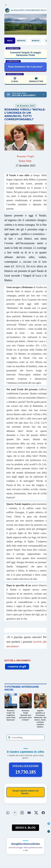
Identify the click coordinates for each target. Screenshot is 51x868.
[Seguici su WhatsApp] (8, 813)
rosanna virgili (17, 667)
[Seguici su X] (36, 813)
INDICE (10, 41)
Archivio (23, 41)
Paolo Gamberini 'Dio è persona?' (26, 67)
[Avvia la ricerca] (9, 737)
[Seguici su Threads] (15, 813)
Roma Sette (25, 161)
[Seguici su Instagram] (22, 813)
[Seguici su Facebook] (43, 813)
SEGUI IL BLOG (26, 828)
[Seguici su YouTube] (29, 813)
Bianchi (38, 41)
